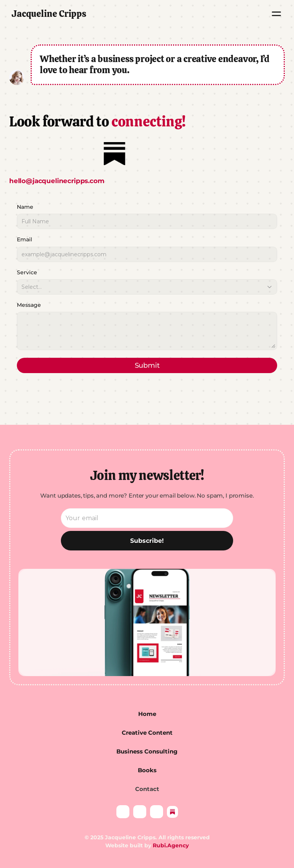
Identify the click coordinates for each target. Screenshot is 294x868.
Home (147, 714)
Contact (147, 789)
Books (147, 770)
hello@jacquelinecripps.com (58, 181)
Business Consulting (147, 751)
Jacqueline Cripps (49, 14)
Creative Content (147, 733)
